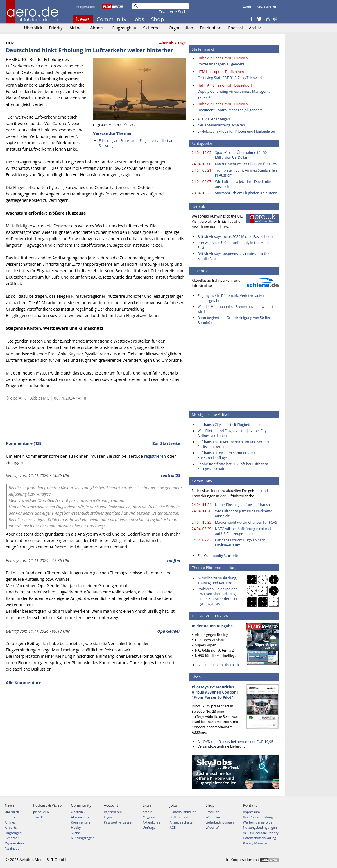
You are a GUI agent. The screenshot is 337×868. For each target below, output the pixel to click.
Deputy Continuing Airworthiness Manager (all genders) (235, 94)
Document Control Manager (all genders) (231, 110)
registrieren (155, 456)
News (83, 19)
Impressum (251, 812)
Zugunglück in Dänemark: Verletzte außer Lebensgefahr (231, 298)
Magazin (149, 817)
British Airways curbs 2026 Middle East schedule (236, 237)
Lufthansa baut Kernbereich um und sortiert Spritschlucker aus (233, 444)
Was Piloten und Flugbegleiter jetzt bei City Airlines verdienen (232, 433)
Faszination (211, 28)
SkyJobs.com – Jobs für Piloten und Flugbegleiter (236, 131)
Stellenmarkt (179, 817)
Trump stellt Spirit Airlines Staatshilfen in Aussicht (246, 173)
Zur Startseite (166, 443)
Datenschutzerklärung (259, 838)
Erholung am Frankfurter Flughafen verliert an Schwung (136, 143)
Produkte (213, 812)
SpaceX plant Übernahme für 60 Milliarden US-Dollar (241, 155)
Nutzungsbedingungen (260, 827)
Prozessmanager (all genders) (221, 64)
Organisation (181, 28)
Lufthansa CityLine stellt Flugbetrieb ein (230, 425)
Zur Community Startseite (218, 556)
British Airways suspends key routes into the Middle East (233, 256)
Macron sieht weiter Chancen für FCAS (246, 164)
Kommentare (81, 822)
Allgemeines (80, 817)
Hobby (76, 827)
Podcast (236, 28)
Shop (157, 19)
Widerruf (212, 827)
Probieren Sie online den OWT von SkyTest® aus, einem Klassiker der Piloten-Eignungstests (220, 596)
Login (248, 6)
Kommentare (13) (23, 443)
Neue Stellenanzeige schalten (221, 125)
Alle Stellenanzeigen (214, 119)
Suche (75, 833)
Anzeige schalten (182, 822)
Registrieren (267, 6)
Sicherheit (152, 28)
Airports (98, 28)
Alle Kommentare (24, 683)
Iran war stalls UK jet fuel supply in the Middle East (235, 245)
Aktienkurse (152, 822)
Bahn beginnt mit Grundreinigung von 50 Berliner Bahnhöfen (238, 320)
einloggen (15, 462)
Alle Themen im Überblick (218, 665)
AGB (173, 827)
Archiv (255, 28)
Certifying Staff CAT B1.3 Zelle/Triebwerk (230, 78)
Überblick (33, 28)
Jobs (139, 19)
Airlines (76, 28)
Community (111, 19)
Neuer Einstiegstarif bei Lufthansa (242, 505)
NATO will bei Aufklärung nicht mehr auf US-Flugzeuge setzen (244, 531)
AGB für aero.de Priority (261, 833)
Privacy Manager (255, 843)
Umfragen (150, 827)
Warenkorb (214, 817)
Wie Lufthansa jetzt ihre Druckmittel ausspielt (244, 184)
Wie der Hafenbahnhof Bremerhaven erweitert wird (235, 309)
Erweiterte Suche (174, 12)
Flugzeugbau (124, 28)
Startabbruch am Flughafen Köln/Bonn (246, 193)
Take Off (39, 817)
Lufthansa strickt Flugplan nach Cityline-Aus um (240, 543)
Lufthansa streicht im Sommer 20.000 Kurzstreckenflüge (228, 455)
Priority (56, 28)
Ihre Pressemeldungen (260, 817)
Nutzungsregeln (83, 838)
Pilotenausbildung (183, 812)
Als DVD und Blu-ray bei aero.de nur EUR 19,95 (235, 742)
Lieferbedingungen (220, 822)
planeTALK (41, 812)
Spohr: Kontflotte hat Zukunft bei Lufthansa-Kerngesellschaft (233, 466)
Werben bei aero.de (258, 822)
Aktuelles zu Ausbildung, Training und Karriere (217, 580)
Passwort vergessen (118, 822)
